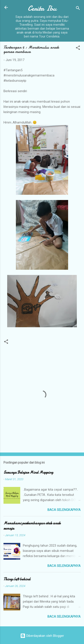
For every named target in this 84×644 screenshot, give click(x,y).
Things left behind (17, 579)
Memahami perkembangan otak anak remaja (32, 526)
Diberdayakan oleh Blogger (42, 636)
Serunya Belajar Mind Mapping (28, 472)
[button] (78, 48)
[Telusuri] (78, 9)
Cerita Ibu (42, 8)
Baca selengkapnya (64, 510)
